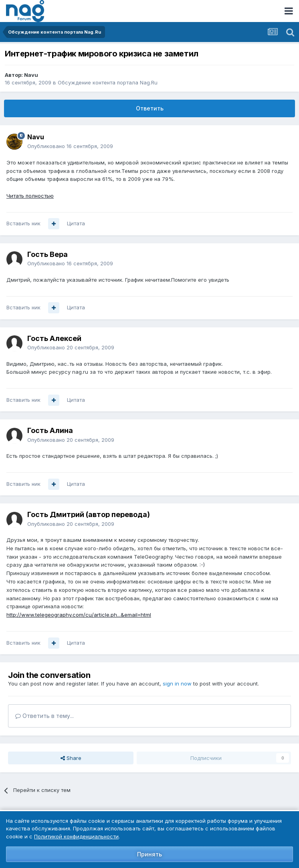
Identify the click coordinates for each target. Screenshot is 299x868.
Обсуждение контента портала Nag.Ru (108, 82)
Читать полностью (30, 196)
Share (71, 758)
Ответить (150, 108)
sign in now (177, 684)
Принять (149, 854)
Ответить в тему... (44, 716)
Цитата (76, 223)
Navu (31, 75)
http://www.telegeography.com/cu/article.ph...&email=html (79, 615)
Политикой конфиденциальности (76, 836)
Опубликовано (70, 146)
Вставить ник (23, 223)
